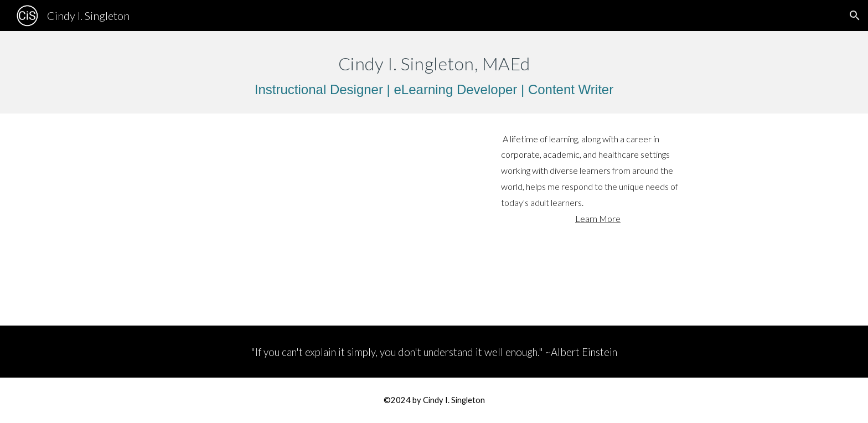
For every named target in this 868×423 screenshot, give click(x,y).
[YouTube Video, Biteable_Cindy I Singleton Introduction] (324, 220)
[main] (434, 72)
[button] (855, 16)
